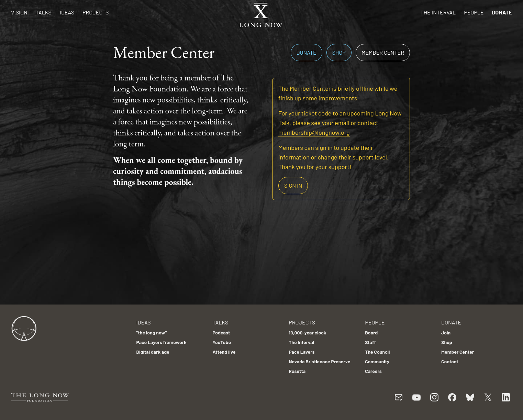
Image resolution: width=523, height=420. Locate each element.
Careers (373, 371)
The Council (377, 352)
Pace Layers (302, 352)
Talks (44, 12)
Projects (96, 12)
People (474, 12)
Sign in (293, 185)
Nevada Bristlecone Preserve (319, 361)
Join (446, 333)
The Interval (438, 12)
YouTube (222, 342)
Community (377, 361)
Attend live (224, 352)
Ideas (67, 12)
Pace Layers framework (161, 342)
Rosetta (297, 371)
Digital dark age (153, 352)
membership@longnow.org (314, 132)
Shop (339, 52)
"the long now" (151, 333)
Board (371, 333)
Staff (370, 342)
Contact (450, 361)
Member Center (383, 52)
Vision (19, 12)
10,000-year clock (307, 333)
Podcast (221, 333)
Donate (502, 12)
